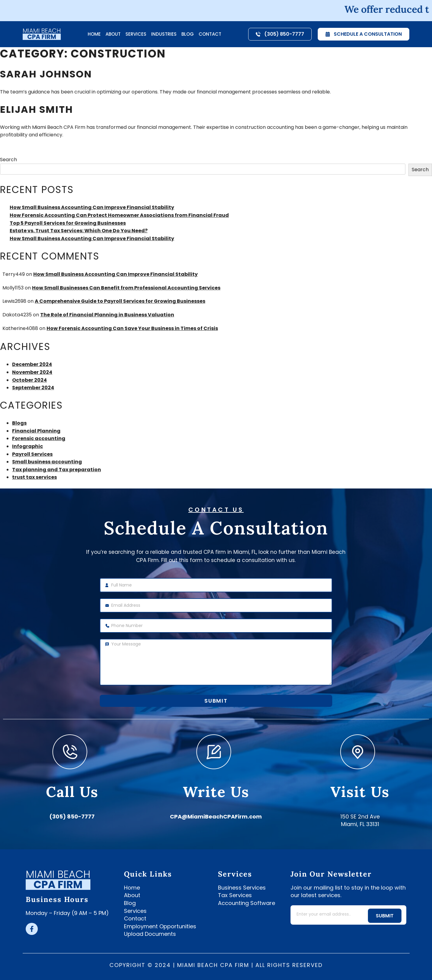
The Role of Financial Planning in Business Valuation (107, 315)
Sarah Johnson (46, 74)
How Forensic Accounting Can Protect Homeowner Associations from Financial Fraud (119, 215)
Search (8, 160)
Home (94, 34)
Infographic (28, 446)
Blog (188, 34)
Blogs (19, 423)
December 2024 (32, 364)
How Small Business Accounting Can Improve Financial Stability (92, 207)
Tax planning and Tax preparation (57, 470)
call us (72, 792)
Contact (210, 34)
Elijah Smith (37, 109)
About (113, 34)
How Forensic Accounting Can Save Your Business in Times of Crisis (132, 328)
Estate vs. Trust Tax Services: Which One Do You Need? (79, 231)
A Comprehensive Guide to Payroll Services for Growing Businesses (120, 301)
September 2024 (33, 388)
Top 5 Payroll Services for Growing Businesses (68, 223)
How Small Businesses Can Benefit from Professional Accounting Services (126, 288)
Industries (164, 34)
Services (136, 34)
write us (216, 792)
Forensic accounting (39, 438)
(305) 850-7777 (72, 817)
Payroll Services (32, 454)
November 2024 (32, 372)
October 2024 (29, 380)
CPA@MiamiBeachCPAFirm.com (216, 817)
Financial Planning (36, 431)
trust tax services (34, 477)
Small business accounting (47, 462)
